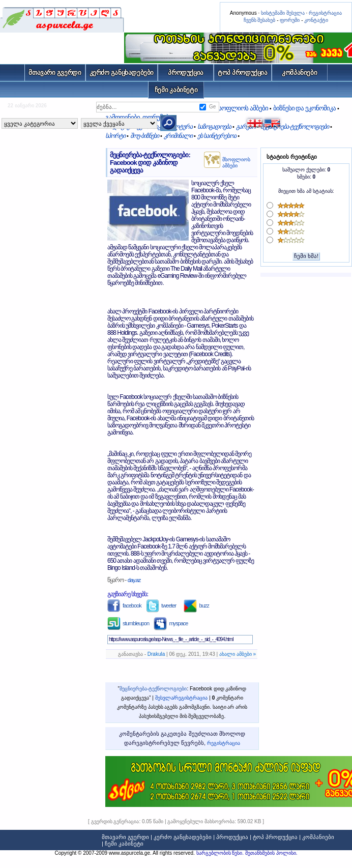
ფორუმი (290, 20)
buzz (196, 605)
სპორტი (115, 136)
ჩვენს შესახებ (260, 20)
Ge (212, 107)
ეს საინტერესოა (217, 136)
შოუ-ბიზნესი (144, 136)
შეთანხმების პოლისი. (271, 853)
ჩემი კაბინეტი (176, 90)
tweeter (161, 605)
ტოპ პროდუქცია (243, 73)
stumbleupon (128, 623)
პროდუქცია (186, 73)
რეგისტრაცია (325, 13)
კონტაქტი (316, 20)
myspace (171, 623)
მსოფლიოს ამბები (236, 163)
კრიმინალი (178, 136)
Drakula (156, 654)
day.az (134, 580)
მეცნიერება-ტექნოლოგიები (295, 127)
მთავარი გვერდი (55, 73)
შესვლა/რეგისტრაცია (182, 698)
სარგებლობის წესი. (221, 853)
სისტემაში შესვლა (283, 13)
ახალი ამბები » (238, 654)
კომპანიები (299, 73)
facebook (124, 605)
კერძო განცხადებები (122, 73)
